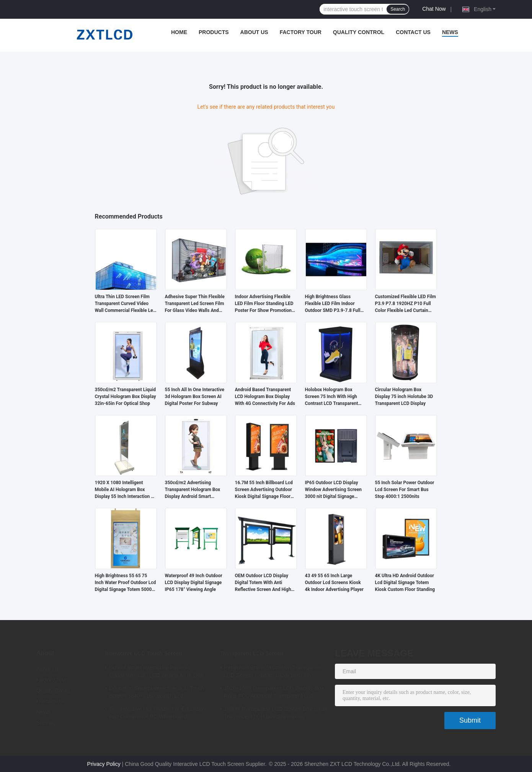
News (450, 32)
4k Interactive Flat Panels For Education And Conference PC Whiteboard (157, 713)
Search (398, 9)
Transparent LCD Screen (252, 653)
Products (214, 32)
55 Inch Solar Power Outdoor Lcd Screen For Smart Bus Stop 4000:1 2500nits (405, 490)
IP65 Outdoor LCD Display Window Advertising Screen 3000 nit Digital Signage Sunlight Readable (333, 490)
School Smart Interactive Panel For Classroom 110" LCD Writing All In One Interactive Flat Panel (156, 672)
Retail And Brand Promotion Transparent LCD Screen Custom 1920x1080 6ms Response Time (273, 672)
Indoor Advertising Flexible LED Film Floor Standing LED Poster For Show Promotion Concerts (264, 304)
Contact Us (413, 32)
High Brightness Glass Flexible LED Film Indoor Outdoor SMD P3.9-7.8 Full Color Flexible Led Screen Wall (333, 304)
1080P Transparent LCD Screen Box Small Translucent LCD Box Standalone (276, 713)
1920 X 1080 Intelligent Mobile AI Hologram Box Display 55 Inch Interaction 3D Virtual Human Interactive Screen (126, 490)
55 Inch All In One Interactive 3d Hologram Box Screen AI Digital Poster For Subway (195, 397)
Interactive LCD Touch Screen (144, 653)
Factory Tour (301, 32)
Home (179, 32)
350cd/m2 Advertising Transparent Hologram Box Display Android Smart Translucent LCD (193, 490)
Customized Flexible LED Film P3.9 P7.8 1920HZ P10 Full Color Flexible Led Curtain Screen (406, 304)
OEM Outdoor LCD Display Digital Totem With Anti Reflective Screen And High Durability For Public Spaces (264, 583)
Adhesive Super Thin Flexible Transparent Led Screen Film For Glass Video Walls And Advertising (195, 304)
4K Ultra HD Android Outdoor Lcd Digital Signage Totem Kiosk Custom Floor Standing (405, 583)
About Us (254, 32)
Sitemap (46, 723)
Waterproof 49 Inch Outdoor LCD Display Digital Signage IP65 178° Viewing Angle (194, 583)
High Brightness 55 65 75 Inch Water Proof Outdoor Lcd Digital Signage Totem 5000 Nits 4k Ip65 (126, 583)
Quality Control (359, 32)
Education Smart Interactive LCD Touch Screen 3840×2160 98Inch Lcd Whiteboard (157, 693)
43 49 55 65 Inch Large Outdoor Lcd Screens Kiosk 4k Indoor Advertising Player (334, 583)
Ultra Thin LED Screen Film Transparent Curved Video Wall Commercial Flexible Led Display (125, 304)
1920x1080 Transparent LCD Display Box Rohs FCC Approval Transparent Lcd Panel (274, 693)
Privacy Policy (104, 764)
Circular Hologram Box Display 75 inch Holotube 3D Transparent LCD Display (404, 397)
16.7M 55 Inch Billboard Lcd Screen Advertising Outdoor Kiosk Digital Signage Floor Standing (264, 490)
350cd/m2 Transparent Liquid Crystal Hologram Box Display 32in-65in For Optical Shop (126, 397)
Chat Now (434, 9)
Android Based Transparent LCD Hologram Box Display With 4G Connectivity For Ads (265, 397)
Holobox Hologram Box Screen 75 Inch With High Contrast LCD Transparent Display (332, 397)
